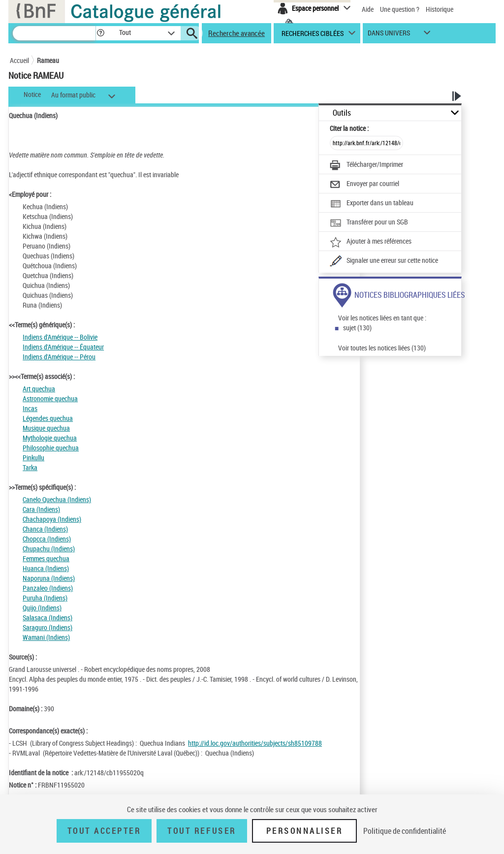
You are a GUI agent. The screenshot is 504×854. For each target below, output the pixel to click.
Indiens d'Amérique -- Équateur (63, 347)
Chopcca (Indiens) (47, 539)
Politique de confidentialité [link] (405, 831)
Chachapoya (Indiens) (52, 519)
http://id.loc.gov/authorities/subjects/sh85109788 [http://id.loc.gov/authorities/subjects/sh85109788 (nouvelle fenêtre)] (255, 743)
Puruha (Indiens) (45, 598)
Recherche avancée (236, 33)
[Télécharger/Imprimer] (366, 165)
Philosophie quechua (51, 448)
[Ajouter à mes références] (371, 242)
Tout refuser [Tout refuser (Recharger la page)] (202, 831)
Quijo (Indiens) (42, 608)
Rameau (48, 60)
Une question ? (400, 9)
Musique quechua (46, 428)
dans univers (389, 35)
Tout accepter (104, 831)
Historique (440, 9)
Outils (342, 113)
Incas (30, 408)
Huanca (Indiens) (46, 568)
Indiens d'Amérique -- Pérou (59, 357)
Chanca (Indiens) (45, 529)
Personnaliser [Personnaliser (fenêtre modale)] (305, 831)
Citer (349, 128)
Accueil (19, 60)
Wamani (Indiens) (46, 637)
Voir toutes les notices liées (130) (382, 348)
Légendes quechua (48, 418)
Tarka (30, 467)
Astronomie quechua (50, 398)
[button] (100, 33)
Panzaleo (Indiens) (48, 588)
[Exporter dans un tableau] (372, 204)
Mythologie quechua (50, 438)
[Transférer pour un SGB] (369, 223)
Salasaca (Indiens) (47, 617)
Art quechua (39, 389)
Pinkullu (33, 458)
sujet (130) (357, 328)
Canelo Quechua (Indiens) (57, 499)
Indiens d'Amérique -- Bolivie (60, 337)
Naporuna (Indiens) (49, 578)
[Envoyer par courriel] (364, 185)
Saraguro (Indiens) (47, 627)
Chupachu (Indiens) (49, 549)
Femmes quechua (46, 558)
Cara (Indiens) (41, 509)
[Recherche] (54, 33)
